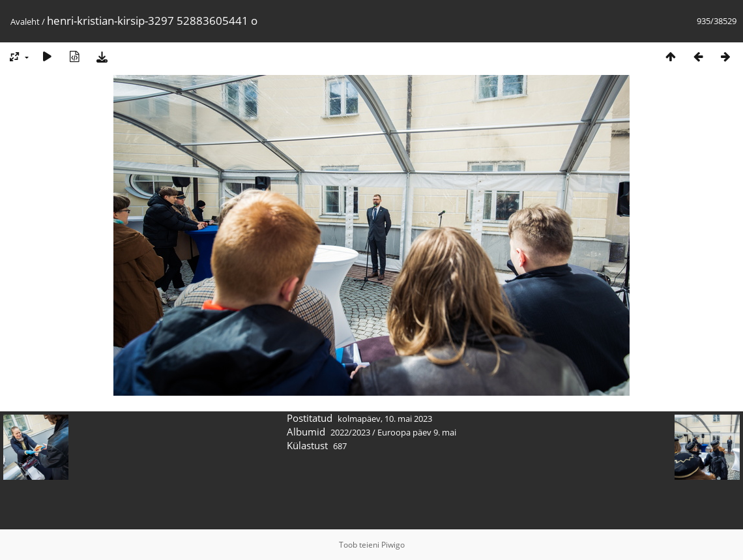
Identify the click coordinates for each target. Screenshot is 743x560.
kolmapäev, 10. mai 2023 (385, 419)
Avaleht (25, 22)
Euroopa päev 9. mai (417, 432)
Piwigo (393, 545)
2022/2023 (350, 432)
